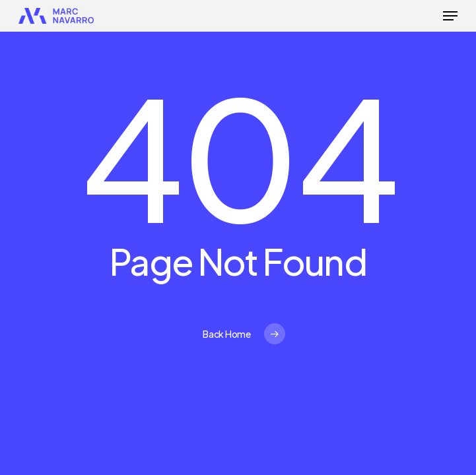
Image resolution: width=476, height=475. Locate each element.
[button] (450, 16)
